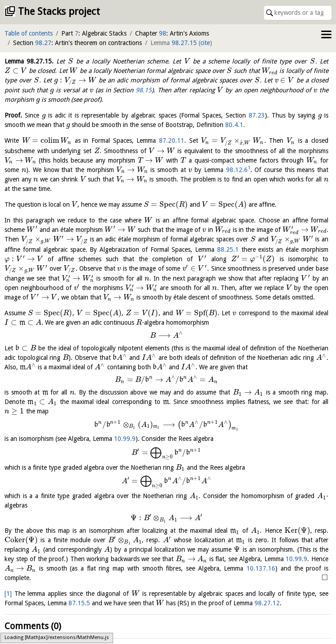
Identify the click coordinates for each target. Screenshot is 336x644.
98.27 (43, 43)
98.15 (144, 90)
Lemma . (29, 61)
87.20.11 (172, 141)
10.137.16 (261, 568)
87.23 (257, 115)
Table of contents (29, 33)
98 (163, 33)
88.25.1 (228, 249)
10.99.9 (125, 439)
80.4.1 (234, 125)
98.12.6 (237, 170)
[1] (8, 594)
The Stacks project (59, 11)
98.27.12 (267, 603)
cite (205, 43)
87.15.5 (79, 603)
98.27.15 (184, 43)
